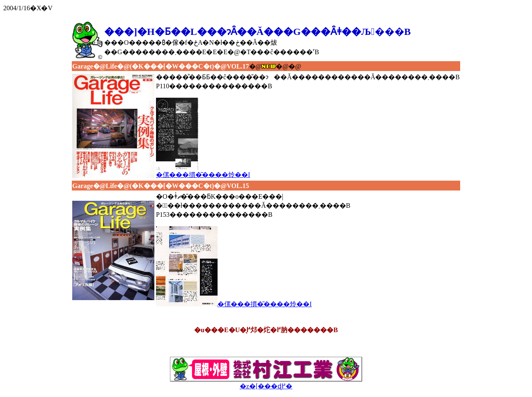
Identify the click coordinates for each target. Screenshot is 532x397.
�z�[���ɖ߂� (266, 383)
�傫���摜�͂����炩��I (203, 171)
